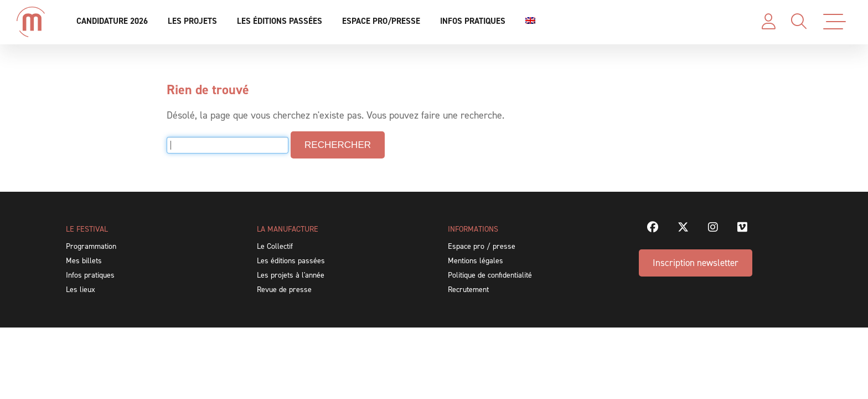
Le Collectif (275, 246)
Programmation (91, 246)
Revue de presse (284, 290)
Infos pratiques (473, 21)
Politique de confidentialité (490, 275)
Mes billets (84, 261)
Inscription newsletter (696, 263)
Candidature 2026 (112, 21)
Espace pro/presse (381, 21)
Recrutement (468, 290)
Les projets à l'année (291, 275)
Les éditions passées (280, 21)
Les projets (192, 21)
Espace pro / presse (482, 246)
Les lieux (81, 290)
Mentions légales (476, 261)
